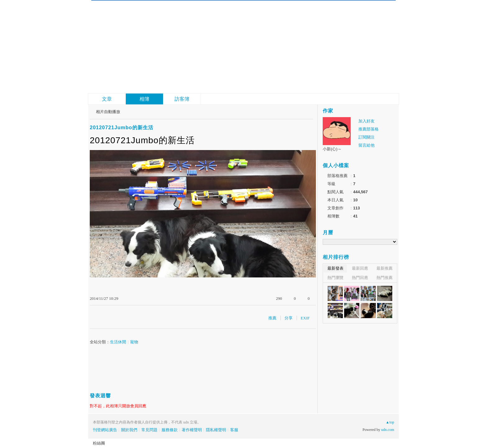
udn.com (388, 430)
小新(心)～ (332, 149)
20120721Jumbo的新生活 (122, 128)
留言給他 (366, 145)
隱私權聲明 (216, 430)
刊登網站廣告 (105, 430)
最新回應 (360, 268)
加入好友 (366, 121)
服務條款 (170, 430)
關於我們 (129, 430)
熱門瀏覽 (335, 278)
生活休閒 (118, 342)
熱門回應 (360, 278)
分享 (289, 318)
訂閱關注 (366, 137)
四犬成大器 (150, 16)
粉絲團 (99, 443)
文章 (107, 99)
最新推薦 (385, 268)
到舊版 (192, 19)
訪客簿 (182, 99)
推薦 (272, 318)
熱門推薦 (385, 278)
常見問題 (149, 430)
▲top (390, 422)
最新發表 (335, 268)
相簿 (144, 99)
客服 (234, 430)
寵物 (134, 342)
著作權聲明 (192, 430)
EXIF (305, 318)
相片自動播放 (108, 112)
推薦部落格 (369, 129)
